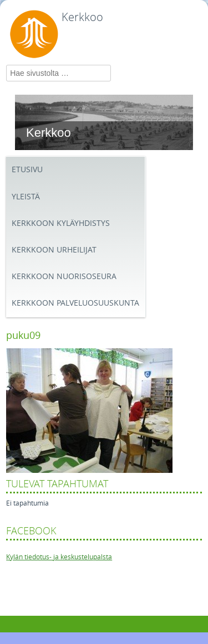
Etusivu (27, 170)
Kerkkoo (82, 17)
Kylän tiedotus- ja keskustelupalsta (59, 557)
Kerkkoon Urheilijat (54, 250)
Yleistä (26, 197)
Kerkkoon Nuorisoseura (64, 277)
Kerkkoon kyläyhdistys (61, 223)
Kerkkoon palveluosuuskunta (75, 303)
